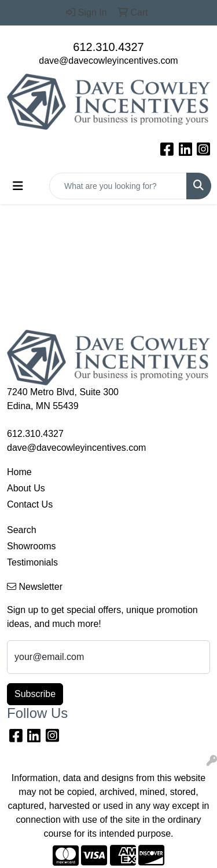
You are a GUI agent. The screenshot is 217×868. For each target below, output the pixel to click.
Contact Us (30, 504)
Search (22, 530)
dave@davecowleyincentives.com (108, 61)
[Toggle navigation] (18, 186)
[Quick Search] (118, 186)
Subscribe (35, 694)
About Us (26, 488)
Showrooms (31, 546)
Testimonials (32, 562)
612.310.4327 (108, 47)
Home (19, 472)
